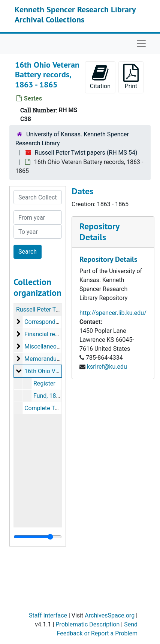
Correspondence (46, 322)
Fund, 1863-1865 (56, 396)
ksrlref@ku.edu (107, 367)
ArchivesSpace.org (110, 615)
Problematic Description (87, 624)
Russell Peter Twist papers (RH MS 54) (86, 153)
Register (44, 383)
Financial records (47, 334)
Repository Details (99, 232)
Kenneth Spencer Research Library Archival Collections (75, 14)
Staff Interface (48, 615)
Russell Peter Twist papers (51, 309)
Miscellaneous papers (54, 346)
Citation (100, 77)
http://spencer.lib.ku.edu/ (113, 313)
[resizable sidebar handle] (38, 537)
